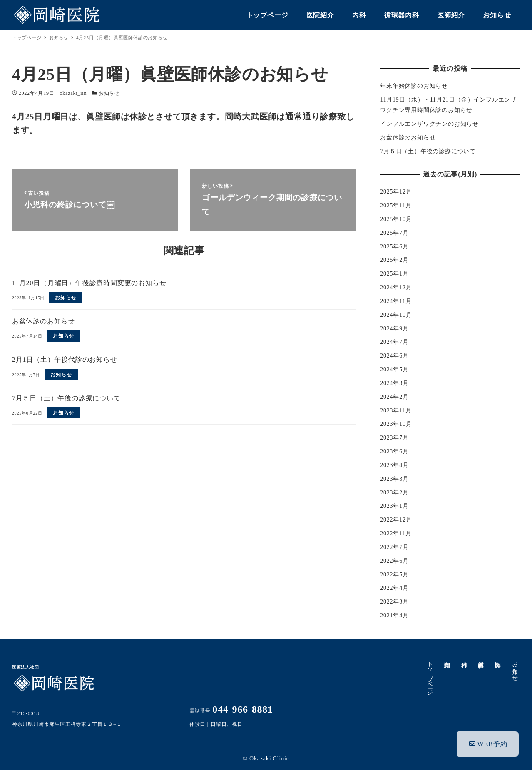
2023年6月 (394, 451)
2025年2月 (394, 260)
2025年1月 (394, 274)
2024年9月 (394, 329)
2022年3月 (394, 602)
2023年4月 (394, 465)
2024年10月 (396, 315)
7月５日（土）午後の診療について (428, 151)
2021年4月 (394, 615)
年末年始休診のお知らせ (414, 86)
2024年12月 (396, 287)
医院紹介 (447, 658)
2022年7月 (394, 547)
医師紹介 (498, 658)
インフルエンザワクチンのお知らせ (429, 124)
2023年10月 (396, 424)
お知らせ (109, 93)
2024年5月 (394, 369)
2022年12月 (396, 520)
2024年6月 (394, 356)
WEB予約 (488, 740)
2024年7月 (394, 342)
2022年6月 (394, 561)
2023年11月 (396, 411)
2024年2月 (394, 397)
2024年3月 (394, 383)
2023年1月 (394, 506)
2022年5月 (394, 575)
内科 (464, 658)
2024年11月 (396, 301)
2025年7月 (394, 233)
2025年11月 (396, 205)
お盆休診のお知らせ (408, 138)
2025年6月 (394, 247)
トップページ (430, 675)
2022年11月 (396, 533)
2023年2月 (394, 493)
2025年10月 (396, 219)
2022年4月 (394, 588)
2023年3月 (394, 479)
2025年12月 (396, 192)
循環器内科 (481, 658)
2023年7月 (394, 438)
